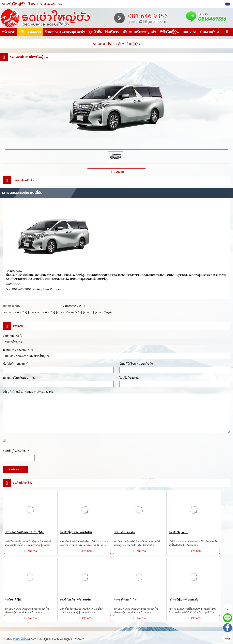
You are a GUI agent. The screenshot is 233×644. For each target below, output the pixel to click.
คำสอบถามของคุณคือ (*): (18, 350)
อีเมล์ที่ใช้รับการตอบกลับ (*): (137, 364)
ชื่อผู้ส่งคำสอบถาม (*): (16, 364)
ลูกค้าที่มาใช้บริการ (104, 32)
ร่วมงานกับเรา (211, 32)
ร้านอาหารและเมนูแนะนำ (65, 32)
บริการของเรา (30, 32)
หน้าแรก (9, 32)
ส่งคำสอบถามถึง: (13, 336)
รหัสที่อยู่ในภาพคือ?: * (16, 451)
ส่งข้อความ (15, 469)
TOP (227, 638)
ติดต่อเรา (9, 40)
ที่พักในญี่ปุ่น (169, 32)
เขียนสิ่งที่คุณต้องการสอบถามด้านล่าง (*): (28, 392)
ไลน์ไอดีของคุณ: (129, 378)
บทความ (189, 32)
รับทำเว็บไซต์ (21, 639)
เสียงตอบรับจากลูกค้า (139, 32)
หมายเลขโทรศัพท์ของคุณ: (19, 378)
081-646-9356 (50, 4)
